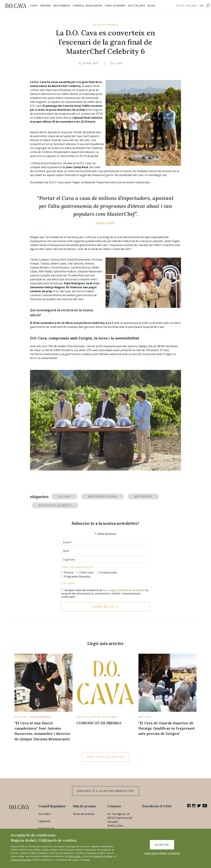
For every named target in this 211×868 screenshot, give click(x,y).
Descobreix (62, 6)
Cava (34, 6)
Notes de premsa (84, 814)
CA (201, 6)
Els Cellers (137, 6)
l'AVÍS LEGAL (75, 856)
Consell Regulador (87, 6)
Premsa (69, 573)
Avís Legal (109, 590)
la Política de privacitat (130, 590)
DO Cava (64, 496)
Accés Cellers (187, 6)
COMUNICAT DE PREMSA (99, 723)
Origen (45, 6)
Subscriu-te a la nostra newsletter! (106, 791)
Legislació (45, 821)
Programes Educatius (77, 576)
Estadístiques (47, 828)
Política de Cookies (103, 856)
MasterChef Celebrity (55, 505)
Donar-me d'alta (105, 607)
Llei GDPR (68, 583)
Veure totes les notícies (105, 757)
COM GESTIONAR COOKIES (162, 853)
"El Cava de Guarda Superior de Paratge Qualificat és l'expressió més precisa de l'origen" (167, 728)
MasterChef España (103, 496)
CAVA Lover (87, 573)
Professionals (108, 573)
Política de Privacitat (21, 860)
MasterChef (143, 496)
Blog (152, 6)
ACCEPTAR (162, 845)
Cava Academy (115, 6)
